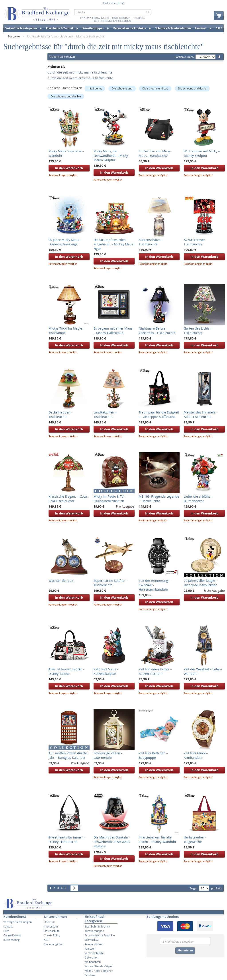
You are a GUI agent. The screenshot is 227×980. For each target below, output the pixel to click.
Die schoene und (122, 88)
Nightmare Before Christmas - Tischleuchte (157, 331)
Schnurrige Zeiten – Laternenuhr (108, 755)
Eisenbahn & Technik (97, 926)
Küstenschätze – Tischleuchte (151, 242)
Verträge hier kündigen (18, 922)
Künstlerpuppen (94, 931)
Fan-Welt (90, 949)
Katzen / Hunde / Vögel (98, 966)
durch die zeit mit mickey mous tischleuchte (80, 78)
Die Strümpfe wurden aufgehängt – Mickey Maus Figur (113, 244)
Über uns (50, 922)
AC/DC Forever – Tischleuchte (196, 242)
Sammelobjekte (94, 953)
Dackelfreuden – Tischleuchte (61, 414)
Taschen (90, 975)
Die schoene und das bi (192, 88)
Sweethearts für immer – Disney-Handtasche (67, 839)
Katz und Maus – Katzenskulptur (106, 671)
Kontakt (8, 926)
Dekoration (91, 957)
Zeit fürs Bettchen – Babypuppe (153, 755)
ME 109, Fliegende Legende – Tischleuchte (159, 499)
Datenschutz (52, 931)
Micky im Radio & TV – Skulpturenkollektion (110, 499)
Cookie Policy (52, 935)
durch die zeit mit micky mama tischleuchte (80, 72)
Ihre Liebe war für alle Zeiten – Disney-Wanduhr (158, 839)
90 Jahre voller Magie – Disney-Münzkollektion (201, 583)
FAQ (122, 3)
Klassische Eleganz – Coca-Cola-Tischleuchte (68, 499)
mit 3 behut (95, 88)
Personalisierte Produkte (100, 935)
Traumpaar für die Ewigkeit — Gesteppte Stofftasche (159, 414)
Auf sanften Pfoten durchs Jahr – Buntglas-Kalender (68, 755)
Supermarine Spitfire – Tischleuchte (110, 583)
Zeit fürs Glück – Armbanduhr (196, 755)
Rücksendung (12, 940)
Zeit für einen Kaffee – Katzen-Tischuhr (155, 671)
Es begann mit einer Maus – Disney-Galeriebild (113, 331)
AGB (47, 940)
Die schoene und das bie (66, 96)
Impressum (51, 926)
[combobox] (112, 12)
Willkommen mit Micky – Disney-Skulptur (202, 153)
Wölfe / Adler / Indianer (99, 971)
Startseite (14, 36)
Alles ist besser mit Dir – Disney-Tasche (67, 671)
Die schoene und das (155, 88)
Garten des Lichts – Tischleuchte (198, 331)
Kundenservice (110, 3)
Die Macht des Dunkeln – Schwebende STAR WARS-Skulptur (112, 842)
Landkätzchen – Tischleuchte (105, 414)
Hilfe (6, 931)
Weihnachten (93, 962)
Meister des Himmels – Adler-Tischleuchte (201, 414)
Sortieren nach (184, 57)
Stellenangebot (53, 944)
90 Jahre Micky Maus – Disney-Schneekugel (65, 242)
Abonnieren (185, 950)
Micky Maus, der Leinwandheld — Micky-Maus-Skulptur (111, 156)
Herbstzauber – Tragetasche (195, 839)
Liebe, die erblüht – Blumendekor (198, 499)
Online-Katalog (12, 935)
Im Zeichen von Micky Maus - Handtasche (155, 153)
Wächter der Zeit (61, 581)
